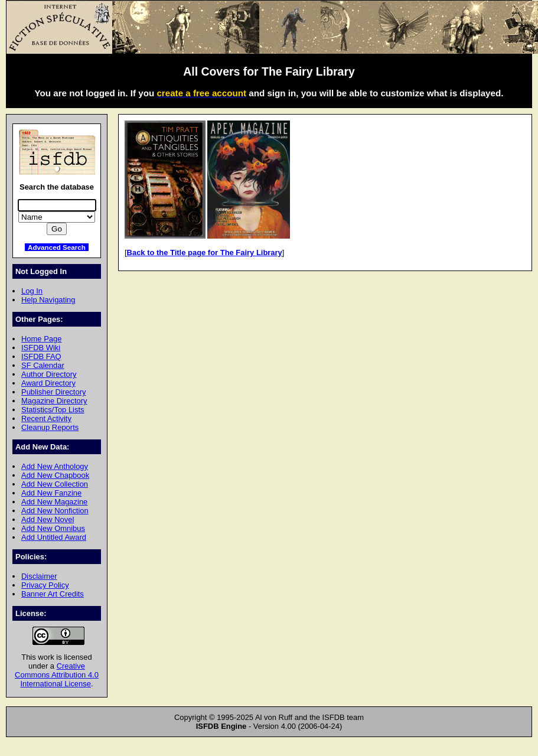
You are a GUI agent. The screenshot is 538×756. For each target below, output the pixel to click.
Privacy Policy (45, 585)
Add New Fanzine (51, 493)
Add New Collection (55, 484)
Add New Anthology (55, 466)
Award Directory (48, 383)
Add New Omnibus (53, 528)
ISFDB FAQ (41, 356)
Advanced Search (57, 247)
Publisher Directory (53, 392)
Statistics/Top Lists (53, 410)
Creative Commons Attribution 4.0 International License (57, 675)
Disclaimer (39, 576)
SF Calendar (43, 365)
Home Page (41, 339)
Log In (32, 291)
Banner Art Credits (53, 594)
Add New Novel (48, 519)
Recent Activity (46, 418)
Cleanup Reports (50, 427)
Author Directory (49, 374)
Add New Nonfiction (55, 511)
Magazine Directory (54, 401)
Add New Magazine (54, 502)
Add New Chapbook (55, 475)
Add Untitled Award (54, 537)
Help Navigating (48, 300)
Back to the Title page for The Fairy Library (205, 252)
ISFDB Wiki (41, 348)
